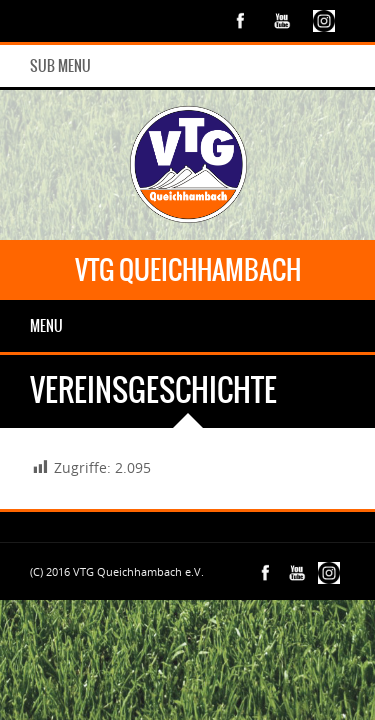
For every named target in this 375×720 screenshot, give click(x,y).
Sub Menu (60, 66)
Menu (46, 326)
